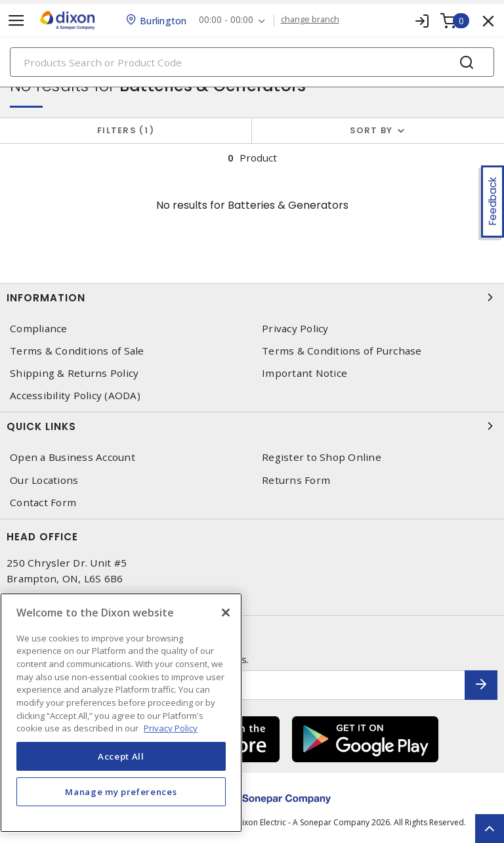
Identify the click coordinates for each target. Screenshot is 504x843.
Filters (126, 130)
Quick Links (252, 426)
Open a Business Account (73, 457)
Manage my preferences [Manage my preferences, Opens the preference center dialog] (121, 792)
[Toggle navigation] (16, 21)
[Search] (252, 62)
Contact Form (43, 503)
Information (252, 297)
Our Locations (44, 480)
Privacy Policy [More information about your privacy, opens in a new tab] (171, 728)
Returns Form (296, 480)
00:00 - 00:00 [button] (227, 20)
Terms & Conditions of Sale (77, 351)
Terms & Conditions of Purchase (342, 351)
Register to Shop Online (322, 457)
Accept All (121, 756)
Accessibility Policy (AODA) (75, 396)
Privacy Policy (295, 329)
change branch (311, 20)
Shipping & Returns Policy (74, 373)
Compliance (39, 329)
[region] (121, 713)
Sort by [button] (371, 130)
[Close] (226, 613)
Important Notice (304, 373)
